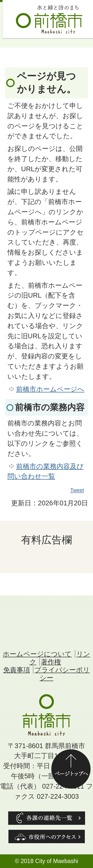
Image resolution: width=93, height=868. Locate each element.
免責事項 (17, 670)
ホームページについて (37, 654)
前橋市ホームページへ (50, 389)
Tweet (77, 490)
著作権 (51, 662)
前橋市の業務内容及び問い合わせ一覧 (46, 471)
